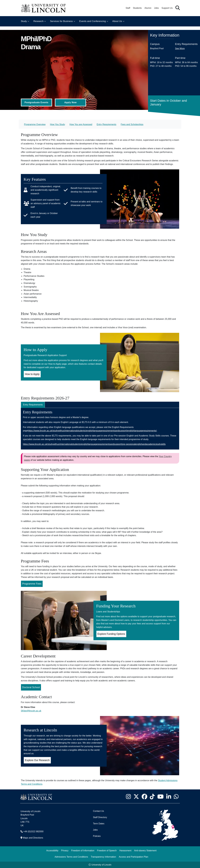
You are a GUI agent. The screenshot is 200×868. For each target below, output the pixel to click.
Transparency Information (103, 857)
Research (38, 21)
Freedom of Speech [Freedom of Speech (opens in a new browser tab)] (107, 851)
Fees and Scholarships (132, 124)
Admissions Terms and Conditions (71, 857)
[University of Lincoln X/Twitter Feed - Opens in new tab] (136, 797)
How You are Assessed (81, 124)
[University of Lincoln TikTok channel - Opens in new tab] (152, 797)
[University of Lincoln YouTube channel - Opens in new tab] (160, 797)
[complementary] (30, 847)
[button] (178, 8)
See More (180, 48)
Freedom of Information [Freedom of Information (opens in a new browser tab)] (83, 851)
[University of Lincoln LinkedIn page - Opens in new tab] (169, 797)
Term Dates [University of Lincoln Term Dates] (99, 824)
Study (24, 21)
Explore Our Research (37, 760)
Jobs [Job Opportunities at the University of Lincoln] (156, 8)
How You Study (58, 124)
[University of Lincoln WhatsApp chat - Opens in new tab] (176, 797)
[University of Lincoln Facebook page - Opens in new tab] (144, 797)
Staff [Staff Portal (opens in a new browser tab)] (128, 8)
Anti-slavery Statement (145, 851)
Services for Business (61, 21)
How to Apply (32, 374)
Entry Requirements (106, 124)
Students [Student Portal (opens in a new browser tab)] (137, 8)
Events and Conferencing (93, 21)
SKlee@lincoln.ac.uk (31, 711)
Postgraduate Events (36, 102)
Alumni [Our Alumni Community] (148, 8)
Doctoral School (31, 687)
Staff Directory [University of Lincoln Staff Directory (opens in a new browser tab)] (100, 817)
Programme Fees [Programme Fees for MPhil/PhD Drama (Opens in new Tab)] (32, 584)
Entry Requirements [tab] (33, 405)
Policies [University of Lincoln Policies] (97, 836)
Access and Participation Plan (133, 857)
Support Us (167, 8)
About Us (117, 21)
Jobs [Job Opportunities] (95, 830)
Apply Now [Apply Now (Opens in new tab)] (70, 102)
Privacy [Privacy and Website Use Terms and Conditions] (65, 851)
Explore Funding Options (111, 634)
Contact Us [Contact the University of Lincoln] (98, 811)
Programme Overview (35, 124)
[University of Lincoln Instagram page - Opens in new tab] (128, 797)
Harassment (125, 851)
